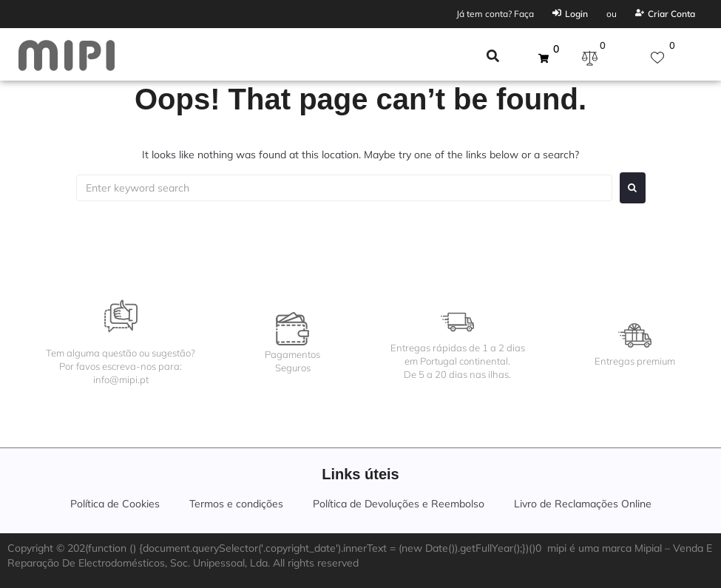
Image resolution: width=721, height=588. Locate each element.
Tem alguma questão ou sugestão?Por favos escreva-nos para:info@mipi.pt (121, 366)
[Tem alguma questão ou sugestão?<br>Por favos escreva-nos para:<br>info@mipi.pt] (121, 316)
